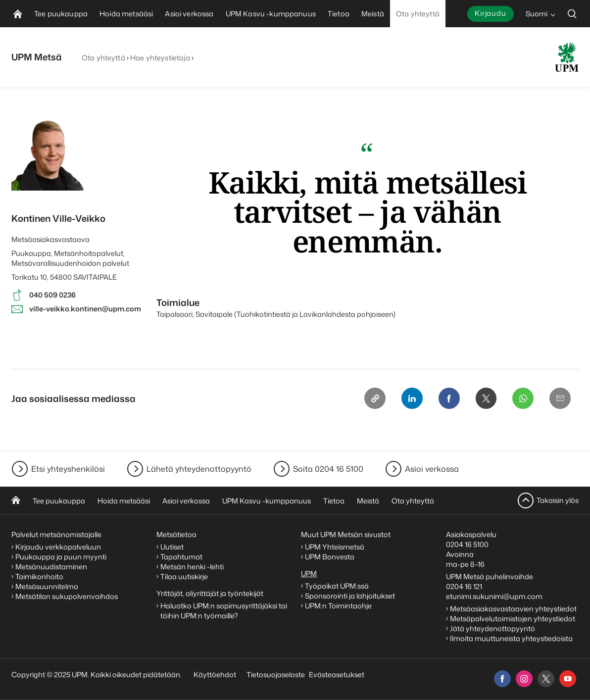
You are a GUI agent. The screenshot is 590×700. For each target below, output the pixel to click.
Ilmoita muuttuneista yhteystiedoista (511, 638)
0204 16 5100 (467, 544)
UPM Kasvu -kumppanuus (267, 501)
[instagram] (524, 679)
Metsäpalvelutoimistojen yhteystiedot (513, 619)
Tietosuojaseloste (275, 675)
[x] (546, 679)
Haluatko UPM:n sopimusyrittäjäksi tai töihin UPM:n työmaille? (224, 611)
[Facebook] (447, 399)
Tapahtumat (181, 557)
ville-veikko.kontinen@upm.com (85, 309)
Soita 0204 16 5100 (328, 469)
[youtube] (568, 679)
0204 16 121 (464, 586)
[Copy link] (372, 399)
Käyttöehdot (215, 675)
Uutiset (172, 547)
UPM (309, 574)
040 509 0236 (52, 295)
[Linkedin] (409, 399)
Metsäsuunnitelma (47, 586)
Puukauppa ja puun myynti (61, 557)
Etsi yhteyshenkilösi (68, 469)
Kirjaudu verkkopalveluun (58, 547)
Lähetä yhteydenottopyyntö (199, 469)
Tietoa (334, 501)
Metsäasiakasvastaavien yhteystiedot (513, 609)
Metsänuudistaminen (51, 567)
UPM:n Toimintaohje (338, 606)
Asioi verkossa (432, 469)
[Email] (560, 399)
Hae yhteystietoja (160, 58)
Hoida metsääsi (124, 501)
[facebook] (502, 679)
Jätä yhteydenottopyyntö (492, 628)
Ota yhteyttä (103, 58)
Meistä (368, 501)
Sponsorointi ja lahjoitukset (351, 596)
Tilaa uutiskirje (184, 576)
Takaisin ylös (558, 500)
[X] (485, 399)
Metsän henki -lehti (192, 567)
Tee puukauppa (59, 501)
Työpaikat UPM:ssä (337, 586)
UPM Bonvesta (330, 557)
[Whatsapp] (522, 399)
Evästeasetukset (337, 675)
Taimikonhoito (39, 576)
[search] (572, 14)
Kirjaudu (491, 13)
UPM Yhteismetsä (335, 547)
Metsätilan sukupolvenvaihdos (67, 596)
